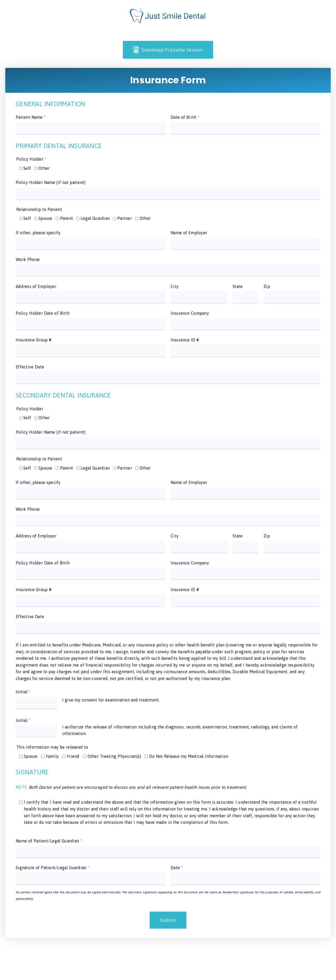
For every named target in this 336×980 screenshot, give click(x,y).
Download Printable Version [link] (168, 50)
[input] (91, 128)
